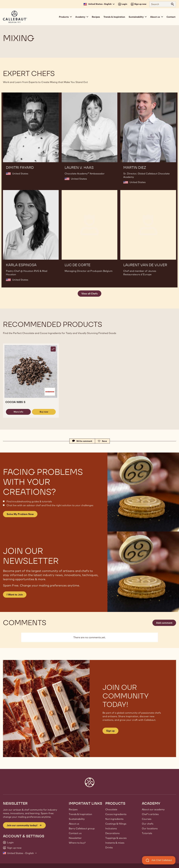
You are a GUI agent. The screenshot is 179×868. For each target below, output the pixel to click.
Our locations (150, 828)
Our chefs (148, 824)
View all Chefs (89, 294)
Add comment (164, 623)
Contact (171, 17)
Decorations (112, 833)
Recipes (96, 17)
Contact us (75, 833)
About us (74, 824)
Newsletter (75, 838)
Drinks (109, 847)
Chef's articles (150, 814)
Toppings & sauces (116, 838)
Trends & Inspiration (114, 17)
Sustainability (77, 819)
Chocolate (111, 809)
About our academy (153, 809)
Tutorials (147, 833)
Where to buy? (77, 843)
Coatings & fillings (116, 824)
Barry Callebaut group (82, 828)
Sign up (110, 731)
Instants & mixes (115, 843)
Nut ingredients (114, 819)
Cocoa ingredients (116, 814)
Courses (147, 819)
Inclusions (111, 828)
